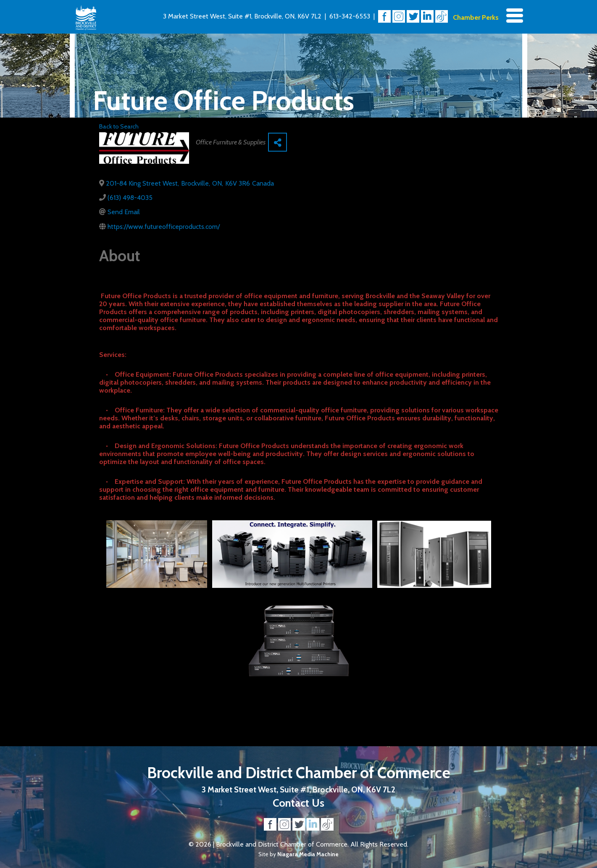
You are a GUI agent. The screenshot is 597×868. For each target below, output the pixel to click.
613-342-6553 (350, 16)
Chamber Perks (476, 17)
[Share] (277, 142)
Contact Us (298, 803)
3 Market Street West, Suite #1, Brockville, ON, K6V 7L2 (242, 16)
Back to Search (119, 126)
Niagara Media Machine (308, 854)
